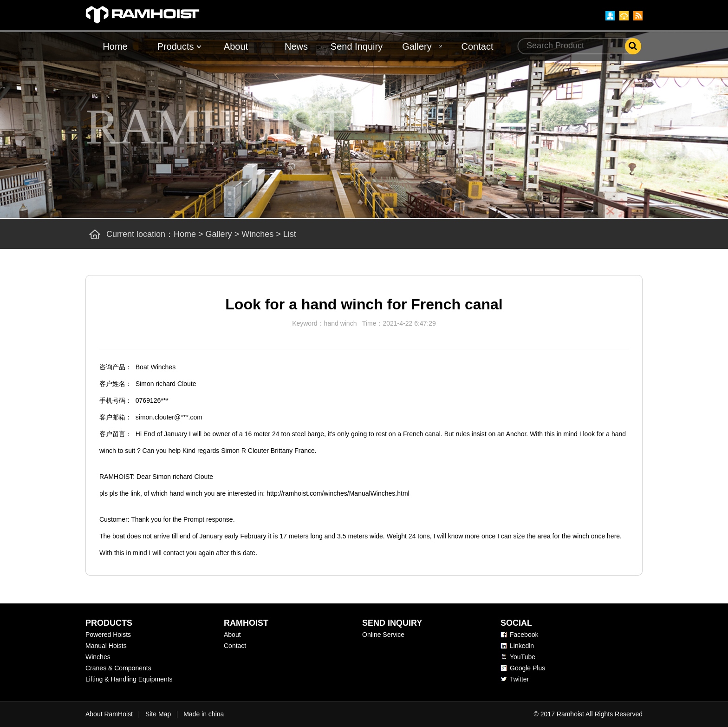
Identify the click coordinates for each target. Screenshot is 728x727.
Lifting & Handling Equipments (129, 679)
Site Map (158, 714)
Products (176, 46)
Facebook (524, 635)
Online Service (383, 635)
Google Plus (527, 668)
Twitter (519, 679)
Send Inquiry (357, 46)
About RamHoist (109, 714)
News (296, 46)
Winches (257, 234)
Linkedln (522, 646)
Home (115, 46)
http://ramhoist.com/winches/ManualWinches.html (338, 493)
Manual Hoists (106, 646)
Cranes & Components (118, 668)
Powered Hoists (108, 635)
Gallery (417, 46)
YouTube (523, 657)
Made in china (204, 714)
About (236, 46)
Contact (478, 46)
